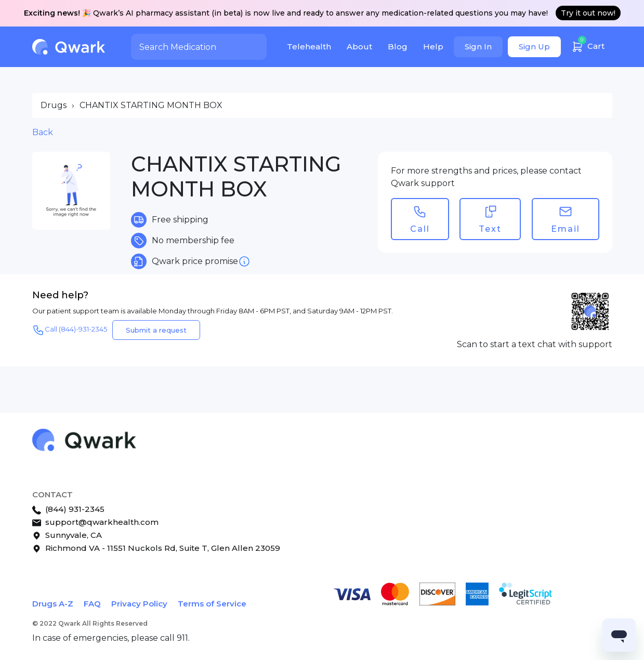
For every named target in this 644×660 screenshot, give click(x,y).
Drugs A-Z (53, 604)
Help (433, 47)
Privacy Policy (139, 604)
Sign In (478, 47)
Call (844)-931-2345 (70, 330)
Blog (398, 47)
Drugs (54, 105)
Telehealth (309, 47)
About (359, 47)
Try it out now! (588, 13)
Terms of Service (212, 604)
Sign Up (534, 47)
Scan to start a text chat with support (535, 344)
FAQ (92, 604)
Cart (588, 45)
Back (43, 132)
